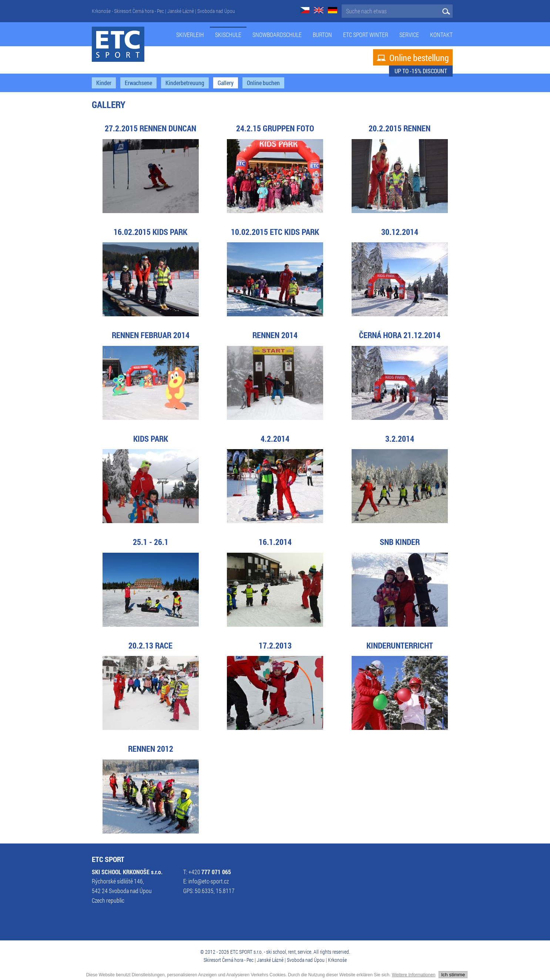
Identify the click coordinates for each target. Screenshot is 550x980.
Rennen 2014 (275, 335)
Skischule (228, 35)
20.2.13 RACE (150, 645)
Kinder (104, 83)
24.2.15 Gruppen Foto (275, 128)
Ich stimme (453, 975)
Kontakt (441, 35)
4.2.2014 (275, 439)
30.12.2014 (400, 232)
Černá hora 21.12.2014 (400, 335)
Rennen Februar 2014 (151, 335)
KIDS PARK (151, 439)
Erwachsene (138, 83)
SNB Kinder (400, 542)
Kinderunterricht (400, 645)
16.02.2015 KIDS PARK (150, 232)
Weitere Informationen (414, 975)
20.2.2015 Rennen (400, 128)
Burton (322, 35)
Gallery (226, 83)
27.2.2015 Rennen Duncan (150, 128)
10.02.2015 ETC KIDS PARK (275, 232)
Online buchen (263, 83)
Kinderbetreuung (185, 83)
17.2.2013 (275, 645)
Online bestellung (413, 58)
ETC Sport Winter (366, 35)
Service (409, 35)
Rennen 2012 (151, 749)
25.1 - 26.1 (151, 542)
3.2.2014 (400, 439)
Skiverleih (190, 35)
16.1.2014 (275, 542)
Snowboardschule (277, 35)
